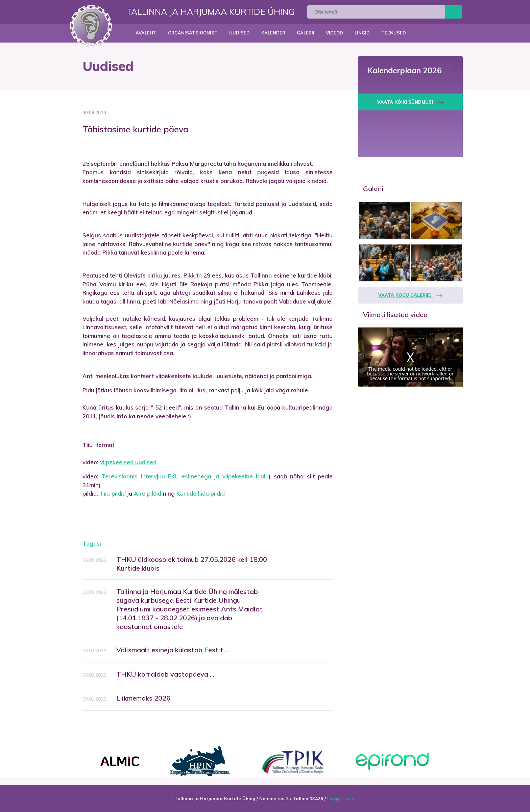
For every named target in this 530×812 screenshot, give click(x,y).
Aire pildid (148, 493)
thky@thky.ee (341, 798)
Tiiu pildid (113, 493)
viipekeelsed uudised (128, 462)
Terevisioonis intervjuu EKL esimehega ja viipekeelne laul (185, 476)
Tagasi (92, 543)
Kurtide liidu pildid (201, 493)
